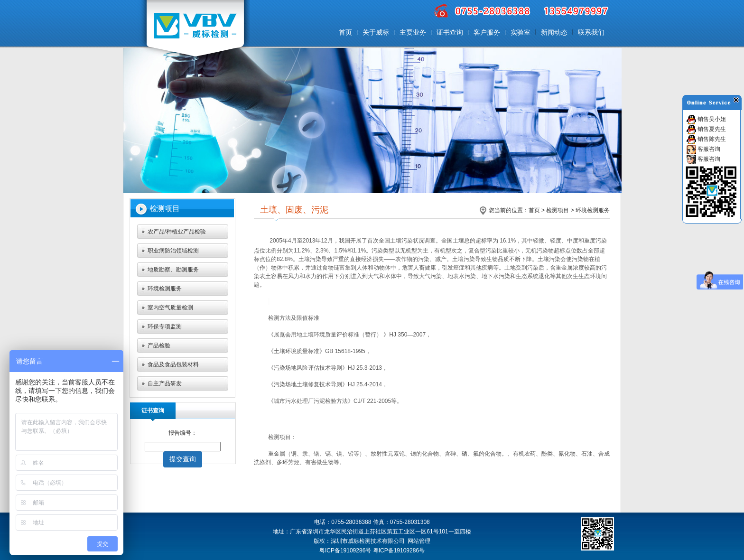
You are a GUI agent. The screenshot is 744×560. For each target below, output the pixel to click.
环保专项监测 (165, 327)
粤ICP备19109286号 (399, 551)
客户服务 (487, 32)
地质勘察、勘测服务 (173, 270)
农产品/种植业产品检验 (177, 232)
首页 (345, 32)
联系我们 (591, 32)
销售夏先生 (706, 129)
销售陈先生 (706, 139)
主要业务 (413, 32)
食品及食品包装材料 (173, 364)
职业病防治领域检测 (173, 251)
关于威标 (376, 32)
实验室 (521, 32)
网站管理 (419, 541)
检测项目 (558, 210)
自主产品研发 (165, 383)
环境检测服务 (165, 289)
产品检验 (159, 345)
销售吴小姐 (706, 119)
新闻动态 (554, 32)
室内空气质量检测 (170, 308)
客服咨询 (703, 149)
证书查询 (450, 32)
